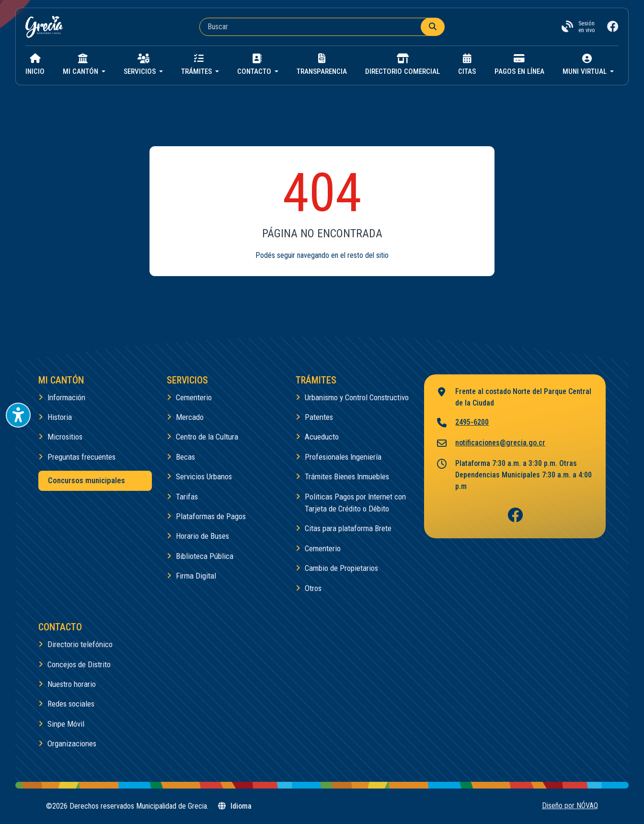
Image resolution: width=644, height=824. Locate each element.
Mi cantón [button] (81, 65)
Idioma (234, 806)
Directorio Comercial (402, 65)
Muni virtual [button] (586, 65)
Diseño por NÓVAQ (570, 806)
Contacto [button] (255, 65)
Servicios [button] (141, 65)
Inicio (35, 65)
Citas (467, 65)
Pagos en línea (519, 65)
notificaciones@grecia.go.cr (490, 444)
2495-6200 (462, 423)
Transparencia (322, 65)
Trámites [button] (197, 65)
